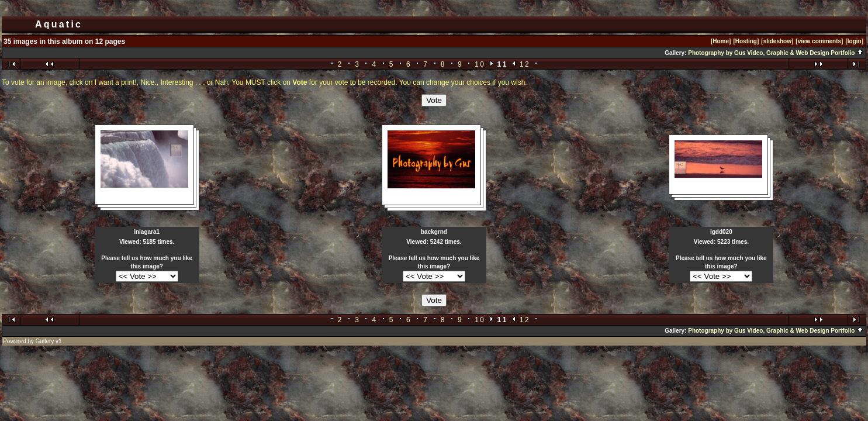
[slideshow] (777, 41)
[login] (854, 41)
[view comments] (819, 41)
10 (480, 64)
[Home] (721, 41)
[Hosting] (746, 41)
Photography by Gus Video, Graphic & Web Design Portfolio (776, 53)
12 (525, 64)
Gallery (45, 341)
